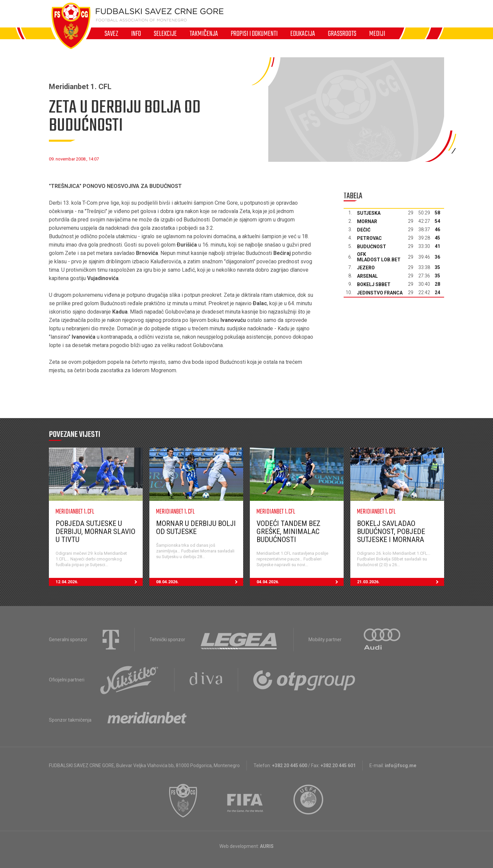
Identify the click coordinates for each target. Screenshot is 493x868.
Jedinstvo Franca (380, 293)
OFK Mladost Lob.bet (379, 257)
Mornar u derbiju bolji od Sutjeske (196, 527)
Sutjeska (369, 213)
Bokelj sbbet (374, 284)
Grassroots (342, 34)
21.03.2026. (401, 582)
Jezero (366, 268)
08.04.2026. (200, 582)
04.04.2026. (300, 582)
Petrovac (369, 238)
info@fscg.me (401, 765)
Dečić (364, 230)
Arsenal (367, 276)
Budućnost (372, 247)
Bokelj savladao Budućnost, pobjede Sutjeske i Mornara (391, 531)
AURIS (267, 846)
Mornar (367, 221)
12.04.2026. (99, 582)
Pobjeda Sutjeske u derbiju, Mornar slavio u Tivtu (95, 531)
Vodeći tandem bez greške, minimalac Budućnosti (289, 531)
